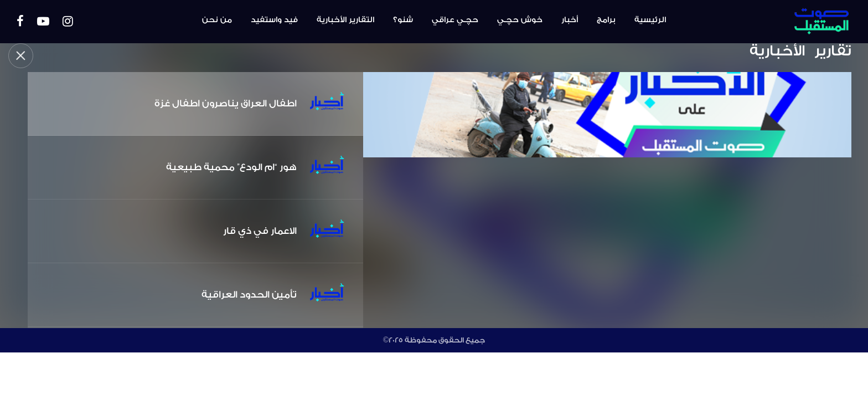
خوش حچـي (520, 20)
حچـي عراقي (455, 20)
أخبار (570, 20)
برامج (606, 20)
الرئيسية (650, 20)
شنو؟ (403, 20)
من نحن (217, 20)
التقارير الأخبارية (345, 20)
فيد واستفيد (274, 20)
